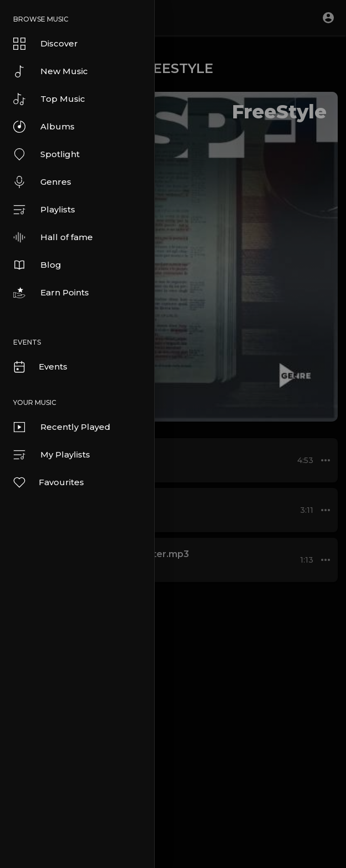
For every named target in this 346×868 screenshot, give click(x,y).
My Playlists (52, 455)
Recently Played (62, 427)
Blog (37, 265)
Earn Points (51, 293)
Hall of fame (53, 237)
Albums (44, 127)
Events (40, 367)
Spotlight (46, 154)
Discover (46, 44)
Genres (42, 182)
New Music (51, 71)
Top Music (49, 99)
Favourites (48, 482)
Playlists (44, 210)
